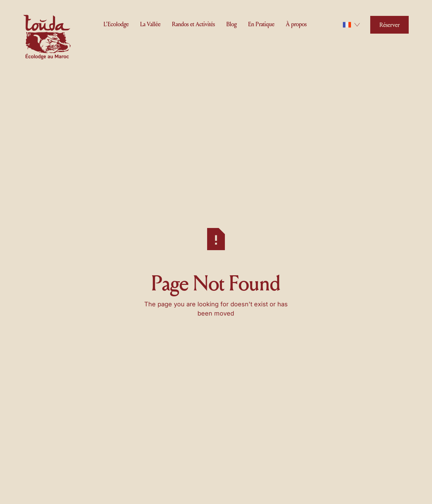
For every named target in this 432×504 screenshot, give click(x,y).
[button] (116, 23)
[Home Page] (47, 38)
